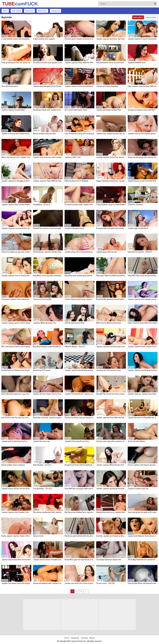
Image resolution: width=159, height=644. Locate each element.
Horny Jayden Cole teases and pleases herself (143, 465)
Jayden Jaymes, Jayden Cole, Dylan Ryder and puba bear (143, 394)
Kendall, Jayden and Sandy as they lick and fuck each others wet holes (111, 536)
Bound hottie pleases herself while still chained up (111, 299)
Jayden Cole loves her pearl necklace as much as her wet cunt (48, 157)
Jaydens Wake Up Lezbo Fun (45, 323)
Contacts (84, 638)
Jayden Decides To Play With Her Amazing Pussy (143, 418)
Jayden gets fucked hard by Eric (15, 441)
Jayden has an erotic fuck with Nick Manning (143, 181)
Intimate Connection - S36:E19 (140, 252)
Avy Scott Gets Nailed (136, 441)
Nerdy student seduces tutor (45, 134)
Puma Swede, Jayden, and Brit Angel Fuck (48, 252)
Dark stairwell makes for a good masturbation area (16, 394)
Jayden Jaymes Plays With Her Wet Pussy (79, 63)
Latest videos (151, 17)
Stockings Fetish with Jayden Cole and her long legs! (48, 110)
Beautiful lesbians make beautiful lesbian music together (48, 347)
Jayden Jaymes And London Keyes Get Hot (16, 205)
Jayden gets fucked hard (138, 228)
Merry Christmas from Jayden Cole (16, 157)
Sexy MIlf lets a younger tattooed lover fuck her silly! (79, 489)
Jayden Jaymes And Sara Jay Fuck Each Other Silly (111, 39)
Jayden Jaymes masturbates (13, 110)
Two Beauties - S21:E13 (42, 489)
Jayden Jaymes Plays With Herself (110, 418)
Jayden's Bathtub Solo (137, 63)
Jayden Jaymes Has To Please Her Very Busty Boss (16, 276)
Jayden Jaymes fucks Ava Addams (79, 86)
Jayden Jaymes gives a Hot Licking (16, 323)
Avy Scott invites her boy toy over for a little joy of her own (16, 418)
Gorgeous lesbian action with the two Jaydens (143, 110)
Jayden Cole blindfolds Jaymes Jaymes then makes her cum (79, 394)
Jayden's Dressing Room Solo (77, 441)
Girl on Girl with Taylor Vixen (76, 110)
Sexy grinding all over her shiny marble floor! (16, 63)
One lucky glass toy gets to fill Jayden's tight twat (143, 512)
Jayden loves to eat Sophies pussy (142, 134)
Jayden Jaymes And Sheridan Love (110, 347)
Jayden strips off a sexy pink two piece (79, 252)
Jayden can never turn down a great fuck (79, 583)
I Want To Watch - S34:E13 (75, 347)
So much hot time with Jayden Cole (79, 205)
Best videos (16, 11)
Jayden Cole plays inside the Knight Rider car (16, 583)
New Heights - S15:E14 (42, 465)
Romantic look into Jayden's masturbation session (48, 418)
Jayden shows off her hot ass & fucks (16, 489)
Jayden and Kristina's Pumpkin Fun (47, 560)
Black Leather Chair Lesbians (13, 465)
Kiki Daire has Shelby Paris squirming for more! (79, 512)
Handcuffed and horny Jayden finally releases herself (111, 512)
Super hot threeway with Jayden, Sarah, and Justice (143, 157)
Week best (29, 11)
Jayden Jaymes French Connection (142, 39)
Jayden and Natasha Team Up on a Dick (143, 536)
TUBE (9, 4)
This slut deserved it (10, 86)
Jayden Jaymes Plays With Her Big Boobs (48, 181)
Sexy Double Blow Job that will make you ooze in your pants (143, 583)
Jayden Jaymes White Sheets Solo (110, 465)
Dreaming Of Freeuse (42, 370)
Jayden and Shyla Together (107, 86)
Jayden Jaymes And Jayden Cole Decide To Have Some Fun (16, 512)
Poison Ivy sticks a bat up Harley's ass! (79, 418)
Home (5, 11)
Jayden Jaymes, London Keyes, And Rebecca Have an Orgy (16, 228)
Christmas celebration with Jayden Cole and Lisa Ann (48, 512)
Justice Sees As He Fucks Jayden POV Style (79, 299)
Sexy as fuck (38, 536)
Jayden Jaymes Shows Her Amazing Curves (111, 157)
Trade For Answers (135, 205)
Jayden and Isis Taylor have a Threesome (48, 394)
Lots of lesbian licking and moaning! (79, 134)
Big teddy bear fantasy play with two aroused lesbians (79, 276)
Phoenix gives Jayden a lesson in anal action (79, 39)
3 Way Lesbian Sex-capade (44, 39)
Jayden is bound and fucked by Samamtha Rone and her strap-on (16, 134)
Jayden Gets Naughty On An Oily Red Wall (48, 86)
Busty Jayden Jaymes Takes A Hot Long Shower (16, 536)
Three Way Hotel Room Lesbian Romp (143, 560)
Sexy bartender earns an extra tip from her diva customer (111, 63)
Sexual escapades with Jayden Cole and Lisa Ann (48, 583)
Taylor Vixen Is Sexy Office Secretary (142, 323)
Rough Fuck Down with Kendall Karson (79, 465)
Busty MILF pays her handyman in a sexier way (79, 560)
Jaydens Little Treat (73, 157)
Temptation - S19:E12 (42, 205)
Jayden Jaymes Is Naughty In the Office (16, 181)
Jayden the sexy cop (41, 441)
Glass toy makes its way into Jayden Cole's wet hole (16, 252)
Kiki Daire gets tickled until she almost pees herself (79, 536)
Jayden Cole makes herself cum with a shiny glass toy (111, 134)
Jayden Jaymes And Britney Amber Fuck (79, 370)
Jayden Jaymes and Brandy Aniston (142, 370)
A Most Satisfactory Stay (74, 323)
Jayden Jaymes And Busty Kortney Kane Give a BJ (111, 489)
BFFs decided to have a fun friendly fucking (16, 347)
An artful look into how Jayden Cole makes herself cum (48, 63)
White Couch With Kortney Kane (109, 323)
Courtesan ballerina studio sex (109, 560)
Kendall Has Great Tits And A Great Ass (111, 394)
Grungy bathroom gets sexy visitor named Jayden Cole (111, 228)
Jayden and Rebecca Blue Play (109, 110)
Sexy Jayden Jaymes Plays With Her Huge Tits (143, 86)
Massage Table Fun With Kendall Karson (111, 276)
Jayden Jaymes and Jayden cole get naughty (143, 299)
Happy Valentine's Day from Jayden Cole (111, 181)
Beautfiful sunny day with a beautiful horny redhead (48, 276)
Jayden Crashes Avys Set (138, 489)
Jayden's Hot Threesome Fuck (108, 370)
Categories (55, 11)
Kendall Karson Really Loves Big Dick (16, 370)
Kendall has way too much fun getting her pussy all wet (48, 228)
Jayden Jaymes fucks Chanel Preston (143, 347)
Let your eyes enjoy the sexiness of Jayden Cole (111, 441)
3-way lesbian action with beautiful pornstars (16, 39)
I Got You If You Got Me (42, 299)
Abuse (92, 638)
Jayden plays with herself (106, 252)
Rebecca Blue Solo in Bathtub (76, 181)
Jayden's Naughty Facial (74, 228)
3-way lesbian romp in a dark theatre (111, 205)
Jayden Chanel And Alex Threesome (16, 560)
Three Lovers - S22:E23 (106, 583)
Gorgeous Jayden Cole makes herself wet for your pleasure (16, 299)
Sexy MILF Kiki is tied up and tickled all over (143, 276)
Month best (42, 11)
